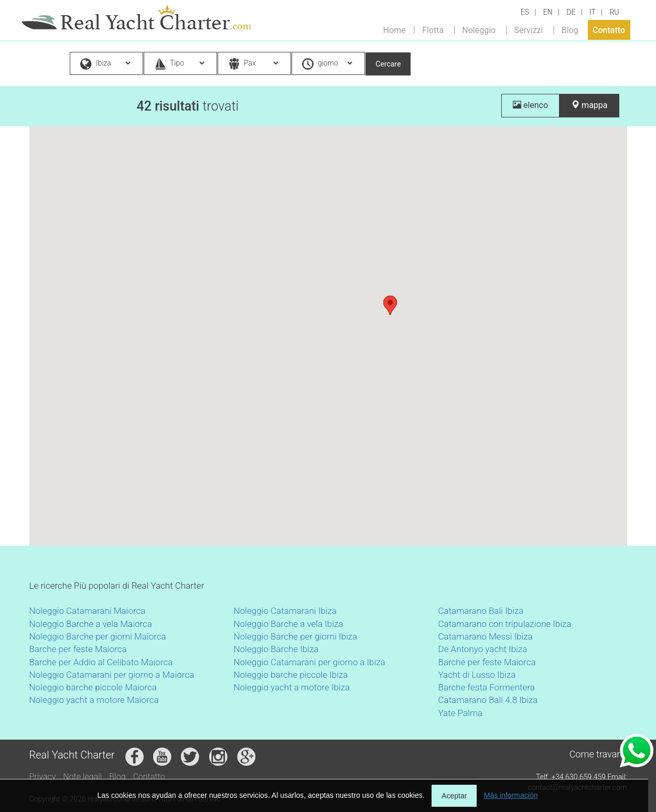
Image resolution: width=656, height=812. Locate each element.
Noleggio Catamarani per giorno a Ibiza (310, 662)
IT (593, 12)
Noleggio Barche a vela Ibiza (289, 624)
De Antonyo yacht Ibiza (483, 649)
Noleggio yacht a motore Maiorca (94, 700)
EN (548, 12)
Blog (570, 30)
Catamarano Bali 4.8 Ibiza (488, 700)
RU (614, 12)
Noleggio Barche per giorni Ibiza (296, 636)
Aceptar (454, 796)
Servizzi (528, 30)
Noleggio (479, 30)
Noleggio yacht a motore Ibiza (292, 687)
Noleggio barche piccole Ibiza (291, 675)
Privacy (43, 777)
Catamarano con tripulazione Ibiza (505, 624)
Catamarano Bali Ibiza (481, 611)
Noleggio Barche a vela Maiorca (91, 624)
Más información (511, 795)
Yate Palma (461, 713)
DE (571, 12)
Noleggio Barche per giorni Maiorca (98, 636)
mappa (589, 105)
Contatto (609, 30)
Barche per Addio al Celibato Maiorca (101, 662)
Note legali (82, 777)
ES (525, 12)
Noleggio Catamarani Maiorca (88, 611)
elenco (530, 105)
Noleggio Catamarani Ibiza (285, 611)
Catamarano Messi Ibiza (486, 636)
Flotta (433, 30)
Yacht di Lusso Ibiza (477, 675)
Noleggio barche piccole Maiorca (93, 687)
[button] (390, 305)
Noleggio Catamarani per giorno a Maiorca (112, 675)
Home (395, 30)
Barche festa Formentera (487, 687)
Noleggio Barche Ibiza (276, 649)
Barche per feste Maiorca (78, 649)
